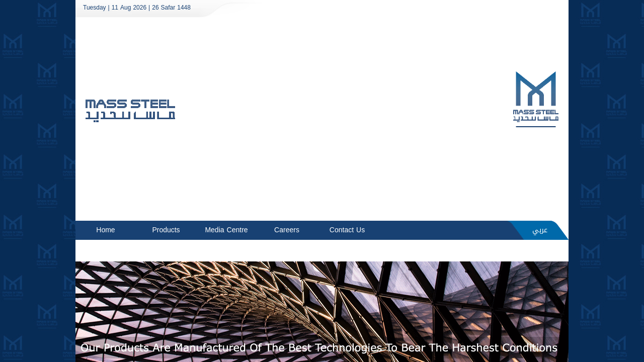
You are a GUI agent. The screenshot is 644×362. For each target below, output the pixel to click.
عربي (540, 230)
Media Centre (226, 230)
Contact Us (347, 230)
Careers (287, 230)
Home (105, 230)
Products (166, 230)
